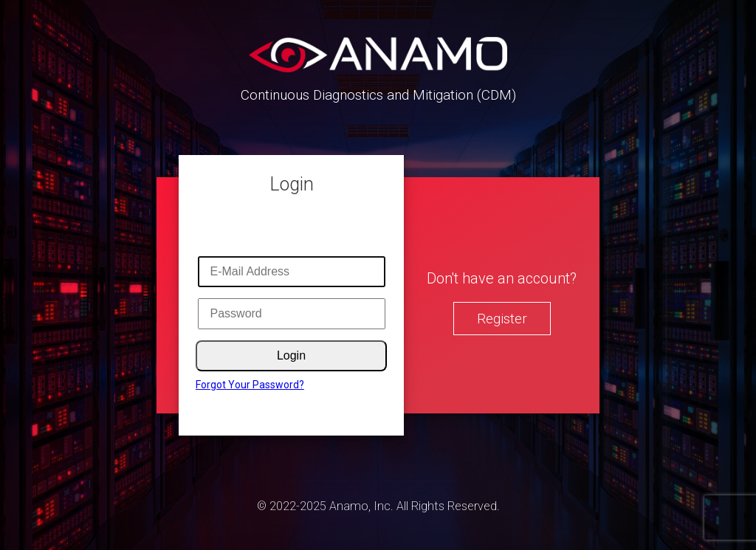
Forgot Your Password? (250, 385)
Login (291, 355)
